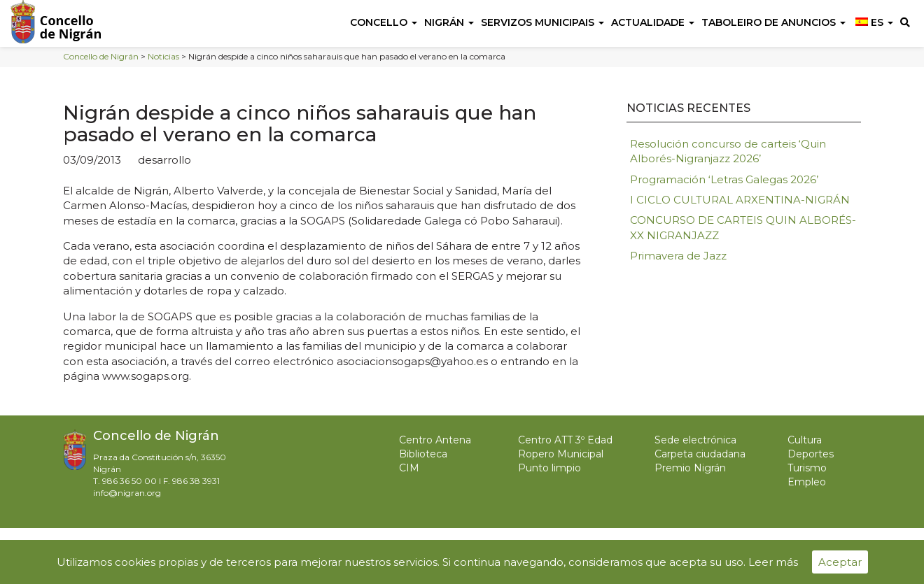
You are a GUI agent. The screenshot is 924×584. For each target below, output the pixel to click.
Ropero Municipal (561, 454)
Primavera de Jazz (678, 256)
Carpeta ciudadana (700, 454)
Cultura (805, 440)
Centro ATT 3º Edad (565, 440)
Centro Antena (435, 440)
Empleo (807, 482)
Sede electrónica (695, 440)
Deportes (811, 454)
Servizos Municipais (542, 22)
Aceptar (840, 562)
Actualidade (653, 22)
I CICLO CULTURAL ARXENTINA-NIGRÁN (740, 200)
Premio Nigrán (690, 468)
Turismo (807, 468)
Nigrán (449, 22)
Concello (384, 22)
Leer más (773, 562)
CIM (409, 468)
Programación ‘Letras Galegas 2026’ (724, 179)
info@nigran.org (127, 493)
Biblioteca (423, 454)
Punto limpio (549, 468)
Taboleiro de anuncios (773, 22)
